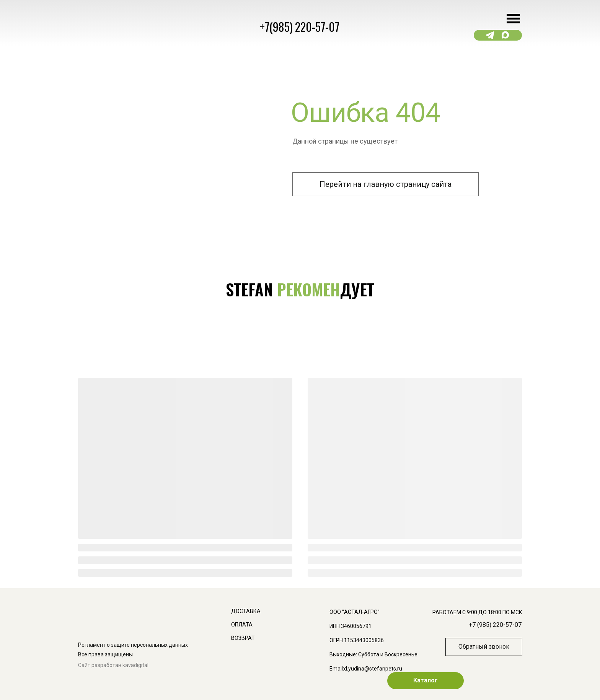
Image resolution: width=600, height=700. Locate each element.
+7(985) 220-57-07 (300, 27)
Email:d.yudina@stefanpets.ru (366, 669)
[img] (363, 496)
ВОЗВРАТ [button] (243, 638)
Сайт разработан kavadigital (113, 665)
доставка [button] (246, 611)
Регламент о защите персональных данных (133, 645)
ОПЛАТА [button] (242, 625)
